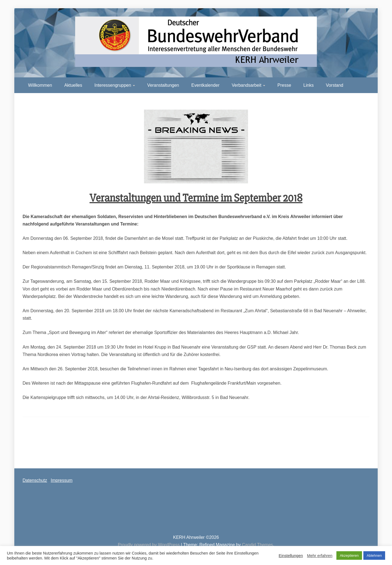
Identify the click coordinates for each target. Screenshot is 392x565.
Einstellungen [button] (291, 556)
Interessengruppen (113, 85)
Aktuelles (73, 85)
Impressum (62, 480)
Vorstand (335, 85)
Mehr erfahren (320, 556)
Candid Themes (258, 545)
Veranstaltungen (163, 85)
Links (308, 85)
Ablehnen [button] (374, 556)
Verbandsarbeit (247, 85)
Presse (284, 85)
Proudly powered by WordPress (149, 545)
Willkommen (40, 85)
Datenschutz (35, 480)
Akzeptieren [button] (349, 556)
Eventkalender (205, 85)
